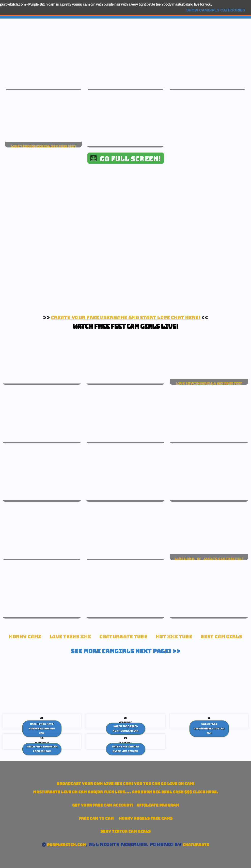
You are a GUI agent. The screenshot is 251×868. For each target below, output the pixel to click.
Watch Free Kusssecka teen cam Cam (42, 749)
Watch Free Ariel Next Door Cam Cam (125, 729)
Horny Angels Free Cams (146, 818)
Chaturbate (196, 845)
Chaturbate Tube (123, 637)
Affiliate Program (158, 805)
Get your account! (103, 805)
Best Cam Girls (221, 637)
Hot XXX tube (174, 637)
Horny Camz (25, 637)
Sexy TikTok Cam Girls (125, 831)
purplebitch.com (13, 4)
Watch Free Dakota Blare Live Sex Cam (125, 749)
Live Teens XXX (70, 637)
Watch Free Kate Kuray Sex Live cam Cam (42, 729)
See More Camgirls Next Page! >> (126, 651)
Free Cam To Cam (96, 818)
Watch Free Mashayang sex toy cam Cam (209, 729)
